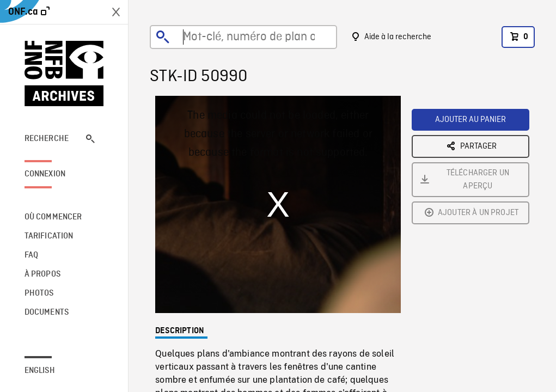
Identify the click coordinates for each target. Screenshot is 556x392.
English (40, 371)
